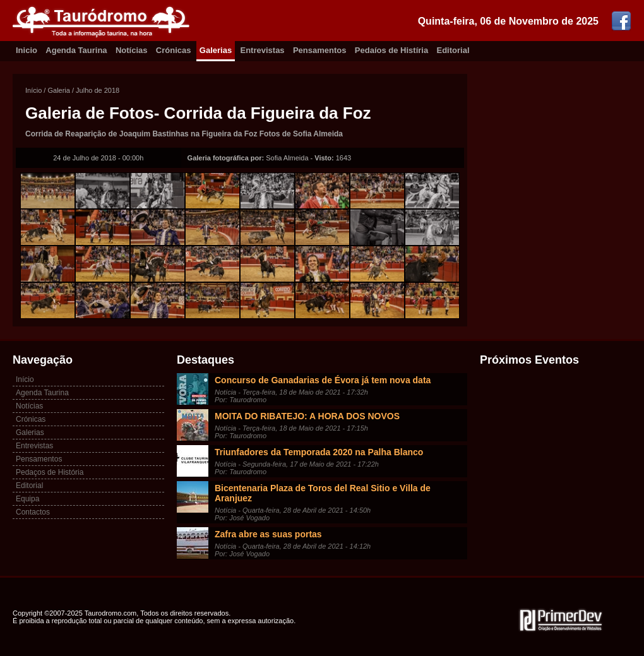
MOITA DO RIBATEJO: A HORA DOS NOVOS (307, 416)
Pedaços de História (50, 472)
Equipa (27, 499)
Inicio (27, 50)
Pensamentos (320, 50)
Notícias (132, 50)
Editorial (453, 50)
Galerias (216, 50)
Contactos (33, 512)
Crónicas (174, 50)
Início (33, 90)
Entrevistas (263, 50)
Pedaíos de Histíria (391, 50)
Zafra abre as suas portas (268, 534)
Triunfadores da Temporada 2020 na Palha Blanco (319, 452)
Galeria (58, 90)
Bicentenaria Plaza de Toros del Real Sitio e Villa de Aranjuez (323, 493)
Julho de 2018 (98, 90)
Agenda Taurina (76, 50)
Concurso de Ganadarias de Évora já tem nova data (323, 380)
